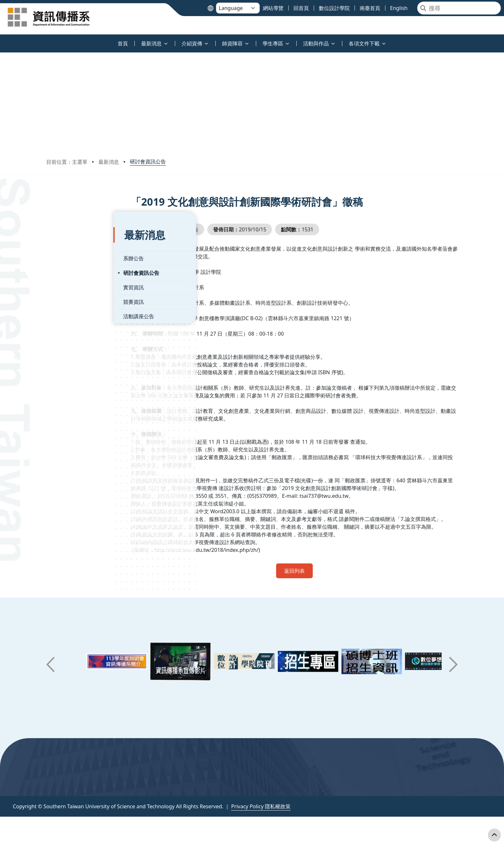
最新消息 (109, 162)
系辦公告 (67, 241)
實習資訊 (67, 270)
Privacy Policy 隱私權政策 (261, 822)
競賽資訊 (67, 284)
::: (2, 40)
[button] (50, 680)
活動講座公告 (72, 299)
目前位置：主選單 (67, 162)
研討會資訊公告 (148, 162)
